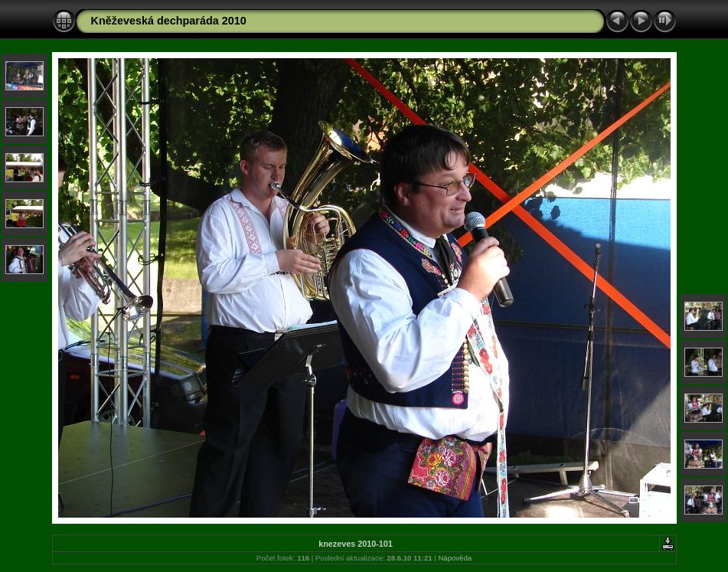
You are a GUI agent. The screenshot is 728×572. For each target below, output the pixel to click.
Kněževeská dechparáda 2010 (169, 21)
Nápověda (455, 558)
